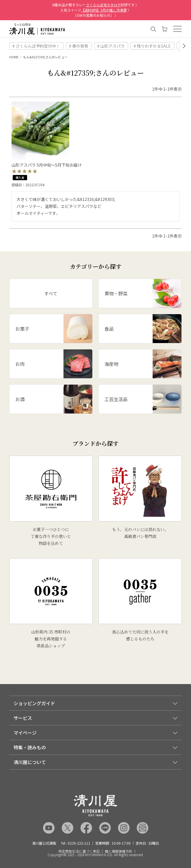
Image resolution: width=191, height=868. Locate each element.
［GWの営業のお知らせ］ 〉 (96, 15)
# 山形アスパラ (111, 46)
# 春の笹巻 (79, 46)
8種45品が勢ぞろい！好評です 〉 (95, 5)
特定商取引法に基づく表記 (79, 851)
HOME (14, 57)
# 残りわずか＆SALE (152, 46)
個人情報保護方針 (119, 851)
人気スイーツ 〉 (96, 10)
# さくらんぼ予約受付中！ (36, 46)
